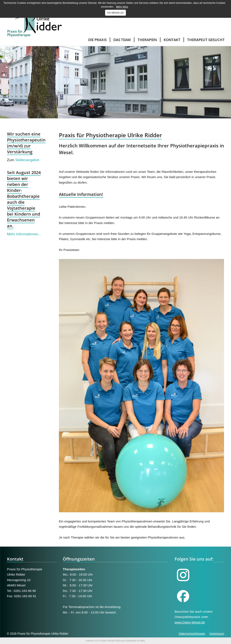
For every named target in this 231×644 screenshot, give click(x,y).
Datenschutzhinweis (192, 634)
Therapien (147, 40)
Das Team (122, 40)
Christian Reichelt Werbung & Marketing (117, 641)
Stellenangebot (27, 160)
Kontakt (172, 40)
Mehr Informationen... (24, 234)
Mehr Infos (122, 7)
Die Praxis (97, 40)
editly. (143, 641)
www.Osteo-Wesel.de (190, 622)
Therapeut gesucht (206, 40)
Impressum (217, 634)
